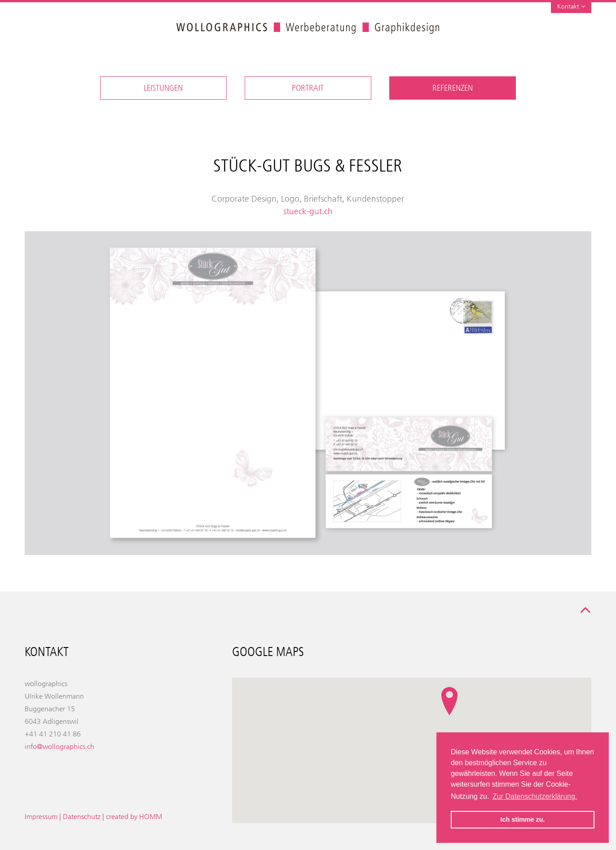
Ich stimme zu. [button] (522, 819)
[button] (449, 701)
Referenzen (453, 88)
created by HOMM (134, 817)
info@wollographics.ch (59, 747)
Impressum (41, 817)
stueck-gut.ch (308, 211)
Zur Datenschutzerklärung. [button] (535, 796)
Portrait (308, 88)
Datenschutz (82, 817)
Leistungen (163, 88)
